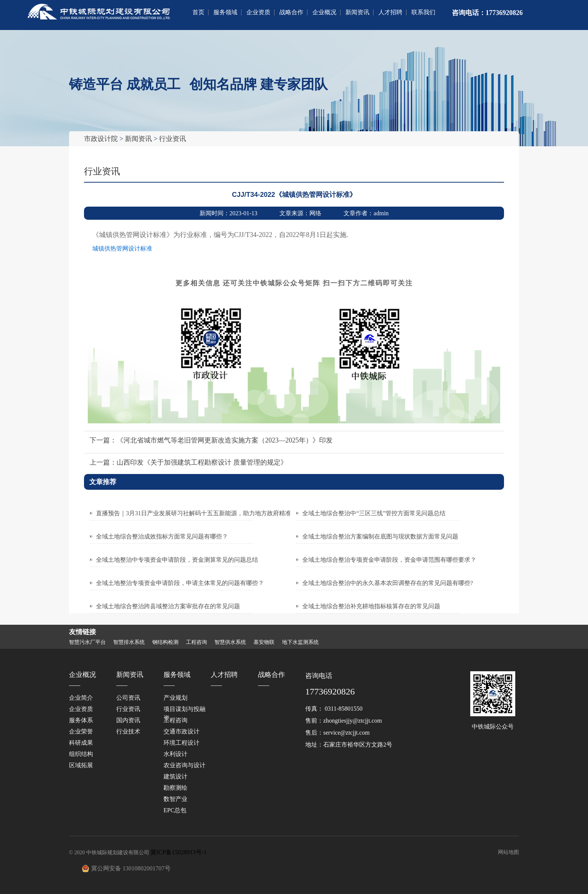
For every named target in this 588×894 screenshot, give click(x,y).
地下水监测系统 (300, 642)
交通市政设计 (181, 731)
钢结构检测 (165, 642)
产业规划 (175, 698)
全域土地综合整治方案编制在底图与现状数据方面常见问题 (380, 536)
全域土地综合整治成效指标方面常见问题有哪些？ (162, 536)
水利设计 (175, 754)
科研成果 (81, 743)
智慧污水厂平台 (87, 642)
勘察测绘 (175, 788)
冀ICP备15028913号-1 (178, 852)
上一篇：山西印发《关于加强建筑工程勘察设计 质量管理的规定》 (188, 462)
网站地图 (508, 852)
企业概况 (324, 12)
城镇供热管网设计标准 (122, 248)
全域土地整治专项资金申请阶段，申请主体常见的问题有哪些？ (180, 583)
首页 (198, 12)
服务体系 (81, 720)
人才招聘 (390, 12)
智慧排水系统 (129, 642)
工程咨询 (196, 642)
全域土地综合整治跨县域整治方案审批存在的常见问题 (168, 606)
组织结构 (81, 754)
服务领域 (225, 12)
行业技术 (128, 731)
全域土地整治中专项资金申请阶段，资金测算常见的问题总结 (177, 560)
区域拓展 (81, 765)
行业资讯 (172, 139)
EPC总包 (175, 810)
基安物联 (264, 642)
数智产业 (175, 799)
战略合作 (291, 12)
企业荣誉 (81, 731)
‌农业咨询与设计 (184, 765)
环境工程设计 (181, 743)
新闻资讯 (357, 12)
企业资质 (258, 12)
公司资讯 (128, 698)
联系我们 (423, 12)
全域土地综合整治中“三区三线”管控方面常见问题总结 (374, 513)
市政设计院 (101, 139)
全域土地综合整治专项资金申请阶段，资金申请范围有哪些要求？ (389, 560)
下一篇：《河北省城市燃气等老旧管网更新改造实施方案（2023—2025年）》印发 (211, 440)
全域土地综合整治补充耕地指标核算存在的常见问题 (371, 606)
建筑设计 (175, 776)
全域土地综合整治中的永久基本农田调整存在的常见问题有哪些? (388, 583)
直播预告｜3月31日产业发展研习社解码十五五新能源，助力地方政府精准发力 (199, 513)
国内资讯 (128, 720)
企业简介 (81, 698)
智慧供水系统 (230, 642)
